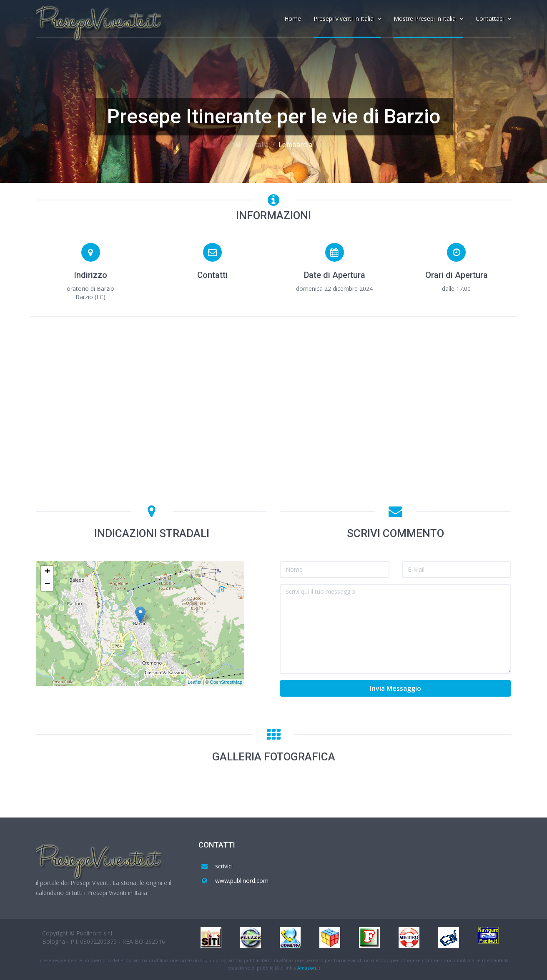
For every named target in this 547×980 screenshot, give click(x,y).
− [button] (47, 585)
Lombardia (295, 145)
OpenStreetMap (226, 682)
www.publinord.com (242, 881)
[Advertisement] (273, 385)
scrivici (224, 866)
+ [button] (47, 572)
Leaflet (194, 682)
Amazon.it (309, 968)
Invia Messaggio (395, 688)
